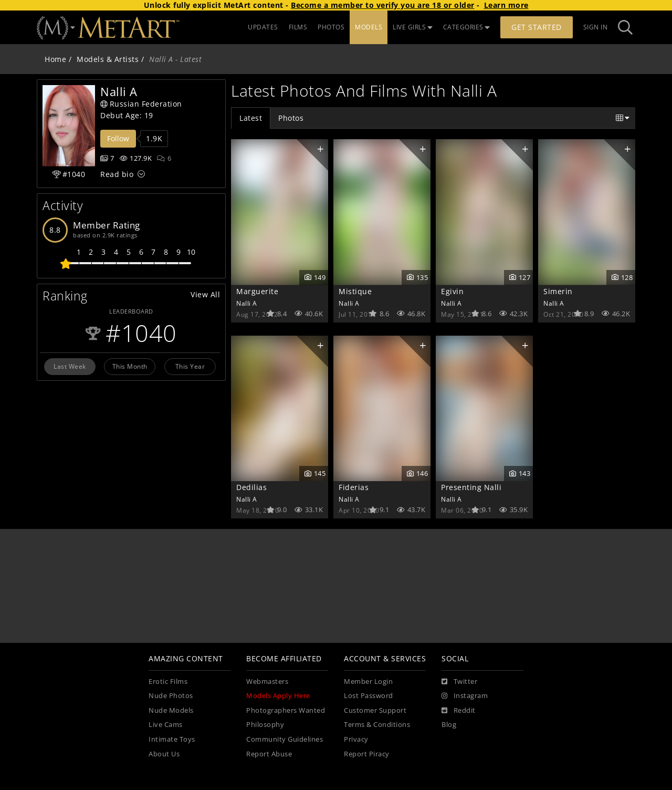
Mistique (355, 291)
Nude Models (171, 710)
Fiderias (354, 487)
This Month (130, 366)
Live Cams (166, 725)
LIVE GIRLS (413, 27)
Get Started (537, 27)
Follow (118, 138)
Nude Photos (171, 696)
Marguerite (257, 291)
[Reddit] (459, 711)
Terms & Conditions (377, 725)
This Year (190, 366)
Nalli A (247, 303)
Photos (291, 118)
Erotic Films (168, 682)
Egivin (452, 291)
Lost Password (369, 696)
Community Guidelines (285, 739)
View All (205, 294)
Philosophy (265, 725)
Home (55, 59)
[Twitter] (459, 682)
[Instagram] (465, 696)
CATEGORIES (467, 27)
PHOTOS (331, 27)
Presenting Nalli (471, 487)
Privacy (356, 739)
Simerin (558, 291)
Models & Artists (108, 59)
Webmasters (267, 682)
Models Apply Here (278, 696)
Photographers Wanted (286, 710)
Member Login (368, 682)
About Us (164, 754)
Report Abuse (269, 754)
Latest (251, 118)
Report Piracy (367, 754)
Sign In (596, 27)
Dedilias (251, 487)
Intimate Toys (172, 739)
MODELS (369, 27)
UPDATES (263, 27)
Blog (449, 725)
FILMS (298, 27)
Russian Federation (141, 104)
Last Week (70, 366)
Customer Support (375, 710)
